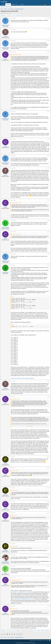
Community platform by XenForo (25, 643)
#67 (49, 468)
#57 (49, 156)
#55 (49, 112)
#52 (49, 29)
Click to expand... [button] (30, 426)
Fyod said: (14, 609)
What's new (15, 4)
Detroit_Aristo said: (15, 234)
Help (44, 640)
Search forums (9, 7)
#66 (49, 457)
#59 (49, 200)
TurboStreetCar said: (16, 54)
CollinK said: (14, 490)
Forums (8, 4)
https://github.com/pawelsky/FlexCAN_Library (24, 599)
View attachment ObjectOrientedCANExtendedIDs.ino (23, 378)
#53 (49, 41)
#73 (49, 566)
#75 (49, 606)
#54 (49, 52)
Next (18, 15)
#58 (49, 168)
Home (3, 4)
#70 (49, 513)
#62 (49, 254)
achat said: (14, 515)
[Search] (49, 4)
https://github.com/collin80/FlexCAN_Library (20, 592)
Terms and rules (33, 640)
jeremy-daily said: (15, 399)
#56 (49, 139)
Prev (3, 15)
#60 (49, 220)
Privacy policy (39, 640)
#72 (49, 555)
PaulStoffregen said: (15, 580)
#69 (49, 502)
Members (22, 4)
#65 (49, 396)
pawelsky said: (14, 471)
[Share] (47, 18)
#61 (49, 232)
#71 (49, 544)
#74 (49, 577)
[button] (18, 4)
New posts (3, 7)
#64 (49, 381)
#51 (49, 18)
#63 (49, 265)
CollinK (3, 13)
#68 (49, 488)
